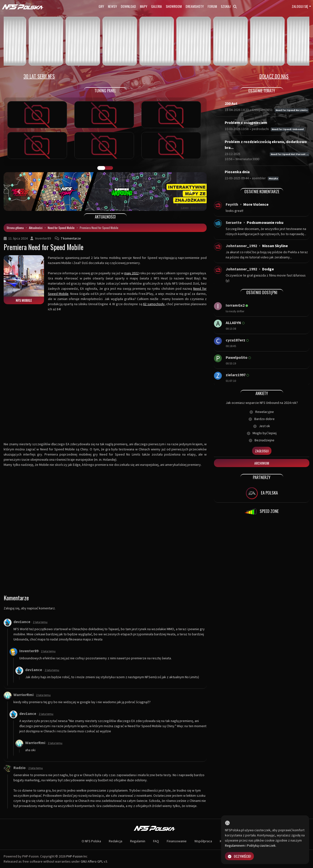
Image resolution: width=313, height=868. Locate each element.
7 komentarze (71, 238)
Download (128, 6)
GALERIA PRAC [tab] (101, 168)
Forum (212, 6)
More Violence (256, 204)
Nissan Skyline (275, 246)
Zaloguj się (300, 6)
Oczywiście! (239, 856)
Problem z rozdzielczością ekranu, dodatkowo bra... (266, 145)
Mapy (144, 6)
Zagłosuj (262, 451)
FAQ (156, 841)
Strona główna (15, 228)
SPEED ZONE (262, 512)
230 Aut (231, 103)
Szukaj (229, 6)
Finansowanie (177, 841)
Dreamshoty (195, 6)
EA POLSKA (262, 493)
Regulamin (138, 841)
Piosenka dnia (237, 172)
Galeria (156, 6)
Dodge (268, 269)
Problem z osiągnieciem (246, 122)
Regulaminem (235, 845)
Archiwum (262, 463)
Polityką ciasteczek (261, 845)
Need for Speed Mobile (61, 228)
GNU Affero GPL (92, 861)
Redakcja (116, 841)
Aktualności (36, 228)
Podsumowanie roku (265, 222)
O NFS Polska (91, 841)
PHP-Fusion (74, 856)
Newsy (112, 6)
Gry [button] (101, 6)
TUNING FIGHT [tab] (109, 168)
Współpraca (203, 841)
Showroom (174, 6)
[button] (19, 192)
